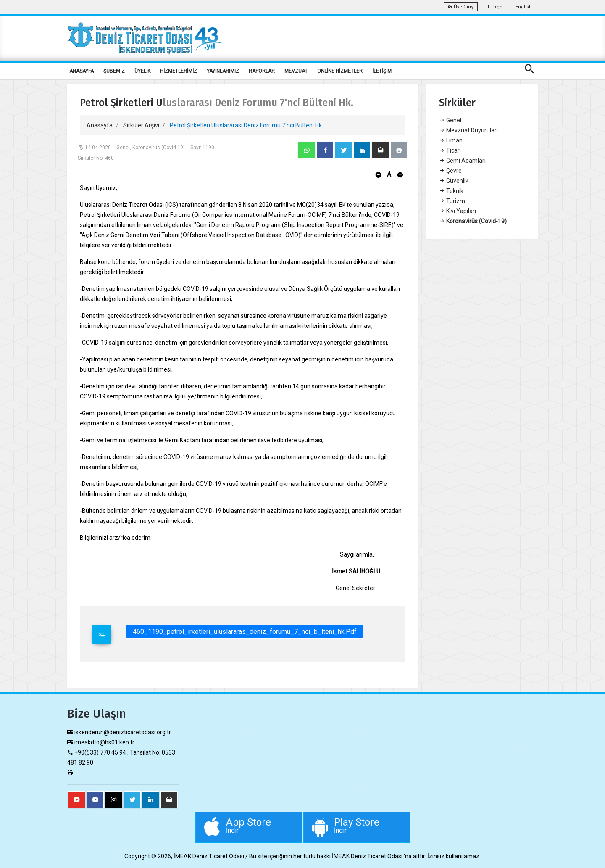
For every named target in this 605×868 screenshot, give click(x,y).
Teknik (451, 191)
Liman (451, 140)
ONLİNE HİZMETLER (340, 71)
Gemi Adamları (462, 161)
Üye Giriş (461, 7)
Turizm (452, 201)
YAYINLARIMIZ (223, 71)
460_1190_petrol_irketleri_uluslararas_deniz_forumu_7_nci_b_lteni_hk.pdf (245, 632)
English (524, 7)
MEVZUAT (296, 71)
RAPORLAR (262, 71)
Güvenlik (454, 181)
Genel (450, 120)
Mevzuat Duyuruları (468, 130)
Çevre (450, 171)
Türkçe (495, 7)
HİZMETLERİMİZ (179, 71)
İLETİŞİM (382, 71)
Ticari (450, 150)
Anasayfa (100, 125)
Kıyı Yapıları (458, 211)
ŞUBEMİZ (114, 71)
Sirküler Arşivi (141, 125)
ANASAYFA (82, 71)
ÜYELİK (142, 71)
